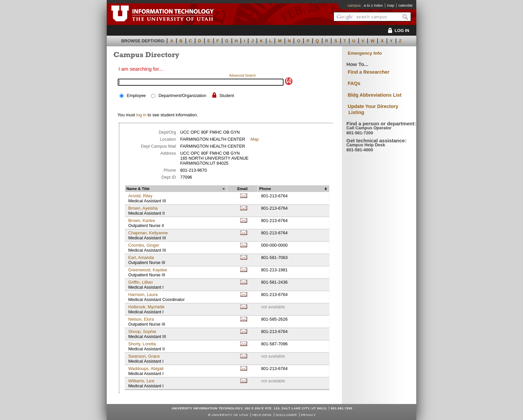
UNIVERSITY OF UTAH (230, 415)
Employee (136, 95)
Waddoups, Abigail (146, 368)
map (391, 5)
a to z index (373, 5)
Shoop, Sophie (142, 331)
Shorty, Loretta (142, 344)
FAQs (354, 83)
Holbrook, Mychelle (146, 307)
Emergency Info (365, 53)
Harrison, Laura (143, 294)
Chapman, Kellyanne (148, 233)
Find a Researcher (369, 72)
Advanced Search (242, 75)
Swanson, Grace (144, 356)
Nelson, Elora (141, 319)
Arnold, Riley (140, 196)
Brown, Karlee (141, 220)
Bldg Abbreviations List (375, 95)
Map (255, 139)
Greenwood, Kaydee (148, 270)
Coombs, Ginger (144, 245)
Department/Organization (182, 95)
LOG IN (397, 30)
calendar (405, 5)
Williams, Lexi (141, 381)
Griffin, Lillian (140, 282)
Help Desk (262, 415)
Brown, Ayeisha (143, 208)
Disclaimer (286, 415)
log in (141, 115)
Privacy (308, 415)
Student (226, 95)
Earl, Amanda (141, 257)
